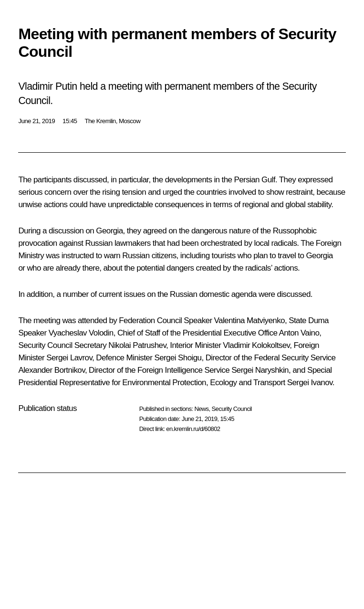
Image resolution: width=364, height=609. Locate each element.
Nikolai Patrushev (137, 345)
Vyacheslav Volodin (81, 333)
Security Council (232, 409)
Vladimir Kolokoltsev (256, 345)
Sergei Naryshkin (260, 370)
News (201, 409)
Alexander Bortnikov (51, 370)
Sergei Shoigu (178, 358)
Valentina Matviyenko (250, 320)
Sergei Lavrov (69, 358)
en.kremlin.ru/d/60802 (193, 429)
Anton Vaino (299, 333)
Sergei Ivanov (310, 383)
